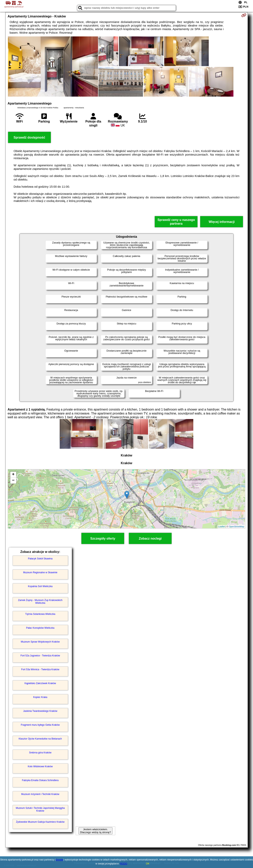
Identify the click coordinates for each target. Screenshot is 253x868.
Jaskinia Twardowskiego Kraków (40, 711)
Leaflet (222, 527)
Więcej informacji (222, 222)
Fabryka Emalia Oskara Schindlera (40, 780)
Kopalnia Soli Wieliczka (40, 586)
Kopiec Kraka (40, 697)
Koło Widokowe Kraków (40, 766)
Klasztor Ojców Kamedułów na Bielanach (40, 739)
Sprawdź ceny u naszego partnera (176, 222)
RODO (124, 864)
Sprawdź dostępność (29, 137)
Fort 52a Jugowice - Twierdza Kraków (40, 656)
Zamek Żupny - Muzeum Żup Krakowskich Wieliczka (40, 602)
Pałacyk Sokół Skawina (40, 559)
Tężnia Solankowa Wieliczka (40, 614)
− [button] (13, 481)
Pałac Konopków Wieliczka (40, 628)
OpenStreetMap (237, 527)
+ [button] (13, 475)
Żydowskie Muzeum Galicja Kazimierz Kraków (40, 822)
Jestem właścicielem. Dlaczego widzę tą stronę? (95, 831)
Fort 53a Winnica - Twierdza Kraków (40, 669)
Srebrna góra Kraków (40, 753)
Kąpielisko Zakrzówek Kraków (40, 683)
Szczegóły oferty (103, 539)
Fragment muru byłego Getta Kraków (40, 725)
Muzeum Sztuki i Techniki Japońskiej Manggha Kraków (40, 809)
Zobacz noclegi (150, 539)
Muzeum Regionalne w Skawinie (40, 572)
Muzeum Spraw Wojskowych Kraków (40, 642)
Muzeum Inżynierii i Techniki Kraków (40, 794)
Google (59, 860)
